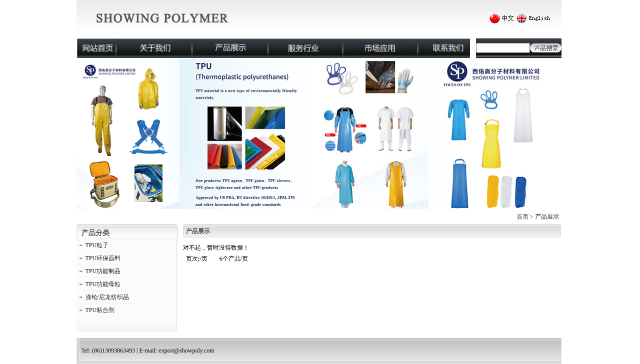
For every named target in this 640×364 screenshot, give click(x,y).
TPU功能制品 (103, 271)
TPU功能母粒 (103, 284)
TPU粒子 (97, 245)
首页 (522, 217)
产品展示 (547, 217)
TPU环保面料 (103, 258)
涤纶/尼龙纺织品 (107, 297)
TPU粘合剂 (100, 310)
